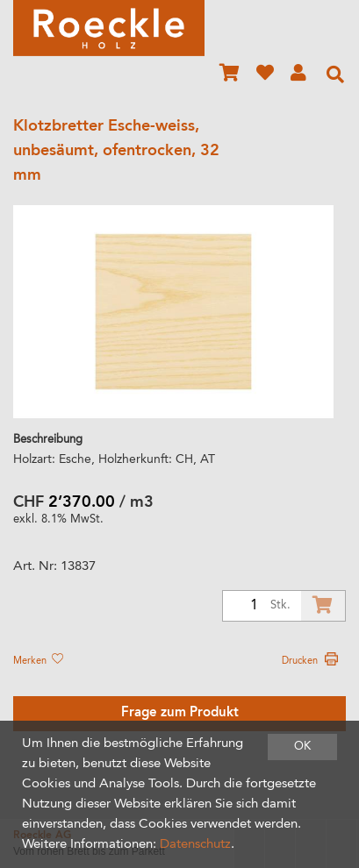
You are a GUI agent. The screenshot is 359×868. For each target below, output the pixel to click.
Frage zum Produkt (180, 713)
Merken (38, 661)
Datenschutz (195, 845)
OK (302, 747)
